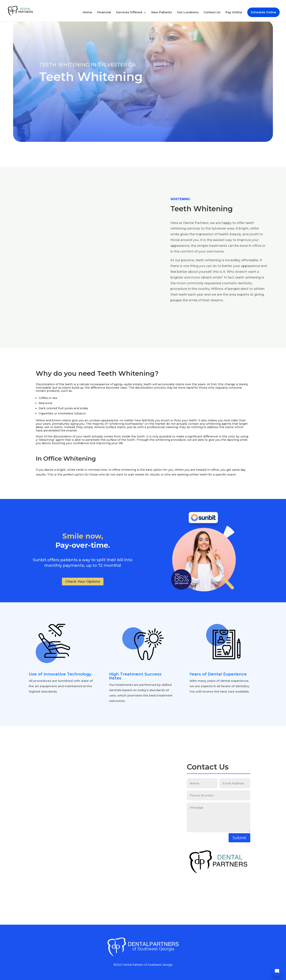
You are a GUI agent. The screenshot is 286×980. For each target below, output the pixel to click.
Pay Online (234, 13)
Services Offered (129, 13)
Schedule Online (263, 13)
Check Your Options (83, 581)
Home (87, 13)
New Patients (162, 13)
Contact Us (212, 13)
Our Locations (188, 13)
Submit (239, 838)
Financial (104, 13)
